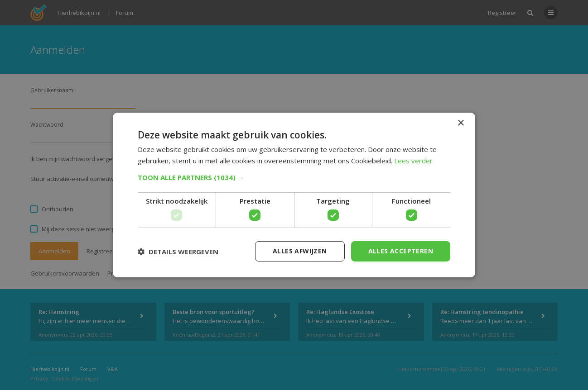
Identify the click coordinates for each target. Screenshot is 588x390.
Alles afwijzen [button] (300, 251)
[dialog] (294, 195)
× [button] (460, 123)
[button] (294, 177)
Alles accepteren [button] (401, 251)
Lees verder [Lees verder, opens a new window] (413, 161)
